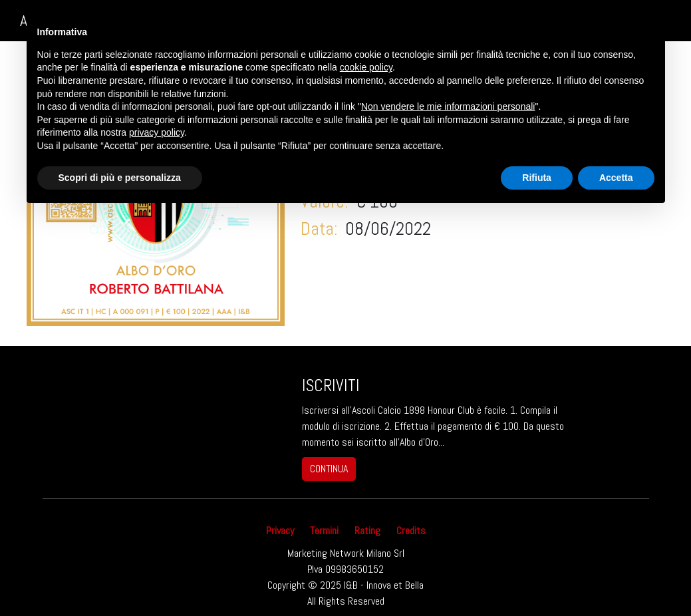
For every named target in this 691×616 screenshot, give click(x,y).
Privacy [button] (280, 531)
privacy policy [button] (157, 132)
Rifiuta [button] (537, 178)
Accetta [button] (616, 178)
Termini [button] (324, 531)
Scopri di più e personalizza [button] (120, 178)
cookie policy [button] (366, 67)
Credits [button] (411, 531)
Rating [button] (367, 531)
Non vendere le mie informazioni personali (448, 106)
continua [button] (329, 469)
